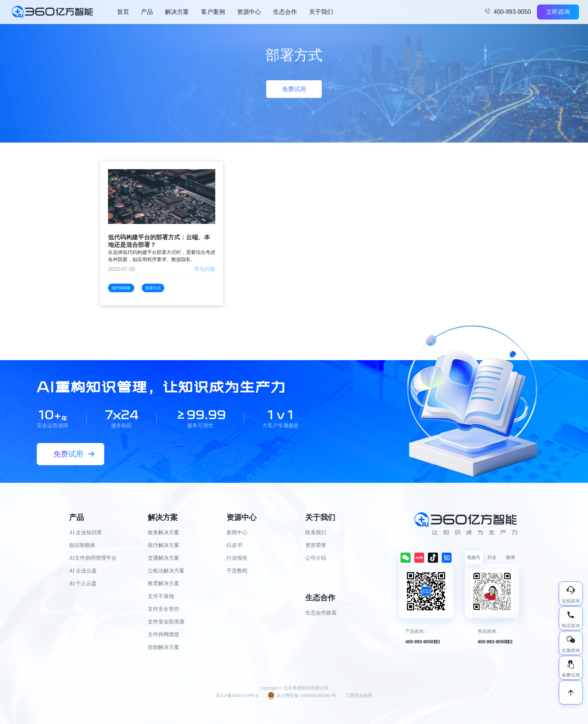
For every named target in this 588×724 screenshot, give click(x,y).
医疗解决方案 (163, 545)
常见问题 (205, 269)
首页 (123, 12)
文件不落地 (161, 596)
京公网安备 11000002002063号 (302, 695)
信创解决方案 (163, 647)
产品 (147, 12)
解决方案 (177, 12)
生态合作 (285, 12)
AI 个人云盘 (83, 584)
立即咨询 (558, 12)
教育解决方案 (163, 584)
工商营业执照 (359, 695)
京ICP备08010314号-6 (237, 695)
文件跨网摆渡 (163, 635)
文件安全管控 (163, 609)
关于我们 (321, 12)
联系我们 (316, 532)
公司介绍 (316, 558)
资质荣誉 (316, 545)
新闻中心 (237, 532)
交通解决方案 (163, 558)
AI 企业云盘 (83, 571)
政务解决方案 (163, 532)
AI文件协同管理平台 (93, 558)
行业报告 (237, 558)
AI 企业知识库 (85, 532)
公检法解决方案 (166, 571)
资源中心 (249, 12)
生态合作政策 (321, 613)
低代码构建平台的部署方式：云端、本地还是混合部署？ (159, 241)
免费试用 (294, 89)
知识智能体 (82, 545)
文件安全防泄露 (166, 622)
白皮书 (234, 545)
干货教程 (237, 571)
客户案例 (213, 12)
